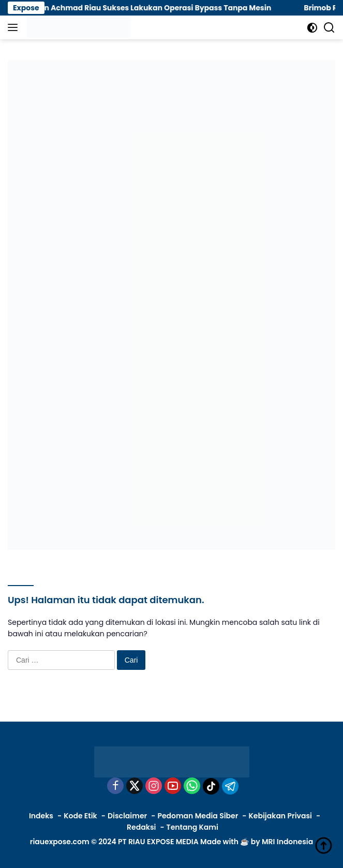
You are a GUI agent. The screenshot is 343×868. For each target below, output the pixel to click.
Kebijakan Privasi (280, 816)
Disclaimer (127, 816)
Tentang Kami (192, 827)
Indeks (41, 816)
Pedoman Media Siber (198, 816)
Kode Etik (80, 816)
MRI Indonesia (287, 842)
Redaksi (141, 827)
